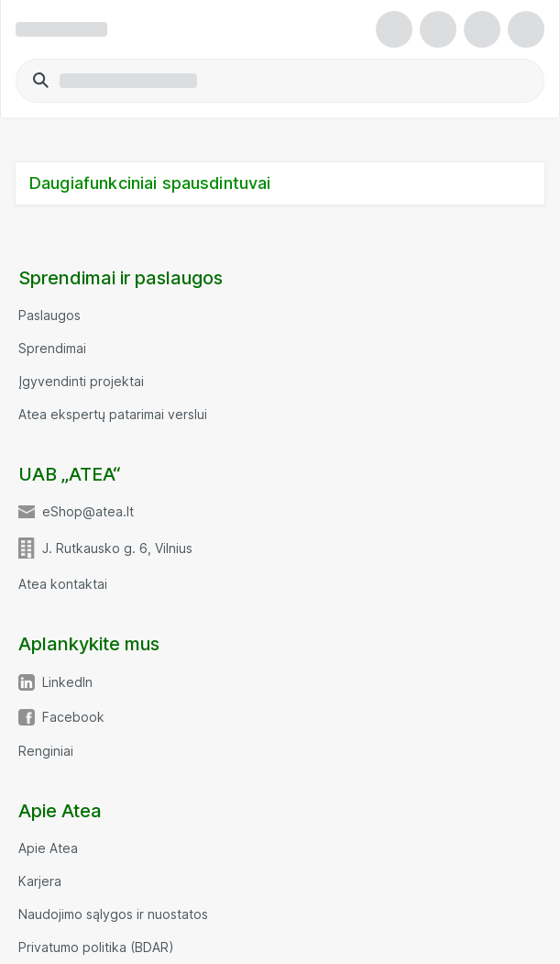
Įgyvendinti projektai (81, 382)
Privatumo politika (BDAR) (96, 947)
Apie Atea (48, 848)
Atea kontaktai (63, 584)
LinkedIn (67, 682)
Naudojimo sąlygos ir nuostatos (113, 914)
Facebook (73, 717)
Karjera (40, 881)
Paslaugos (49, 316)
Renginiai (46, 751)
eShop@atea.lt (88, 512)
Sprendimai (52, 349)
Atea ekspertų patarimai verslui (113, 415)
